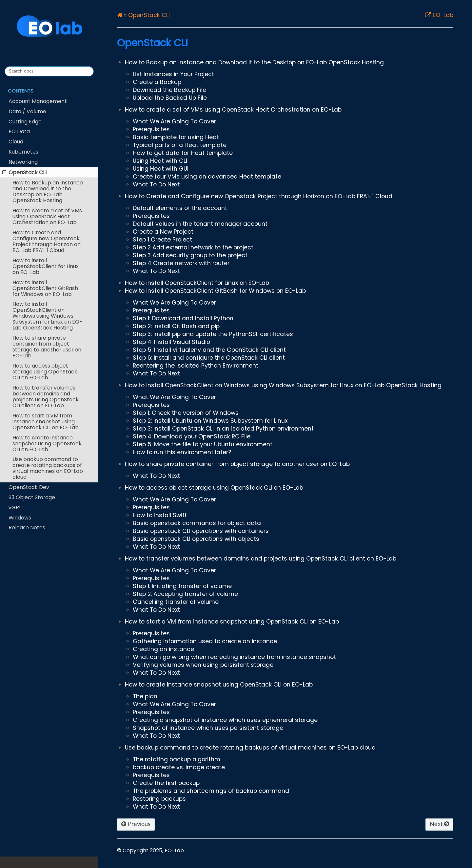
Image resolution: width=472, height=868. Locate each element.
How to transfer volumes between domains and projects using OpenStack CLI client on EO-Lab (46, 397)
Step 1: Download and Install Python (183, 318)
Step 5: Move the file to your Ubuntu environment (203, 444)
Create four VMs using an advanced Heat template (207, 177)
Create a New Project (163, 232)
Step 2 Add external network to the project (193, 247)
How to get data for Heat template (183, 153)
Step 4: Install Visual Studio (171, 342)
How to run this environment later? (182, 452)
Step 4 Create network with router (181, 263)
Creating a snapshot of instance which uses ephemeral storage (225, 720)
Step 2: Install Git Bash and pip (176, 326)
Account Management (38, 101)
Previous (136, 824)
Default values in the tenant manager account (200, 224)
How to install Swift (160, 515)
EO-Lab (442, 15)
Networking (23, 162)
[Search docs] (49, 71)
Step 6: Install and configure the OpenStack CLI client (209, 358)
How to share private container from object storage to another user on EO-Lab (47, 347)
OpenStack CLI (24, 172)
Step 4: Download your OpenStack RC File (192, 436)
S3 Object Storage (32, 497)
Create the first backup (166, 783)
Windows (20, 518)
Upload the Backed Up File (170, 98)
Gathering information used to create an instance (205, 641)
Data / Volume (27, 111)
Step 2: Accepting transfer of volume (185, 594)
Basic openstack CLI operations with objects (196, 539)
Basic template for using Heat (176, 137)
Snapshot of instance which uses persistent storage (208, 728)
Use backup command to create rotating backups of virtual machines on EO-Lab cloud (48, 468)
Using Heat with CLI (160, 161)
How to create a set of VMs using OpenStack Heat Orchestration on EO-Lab (47, 216)
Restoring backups (159, 799)
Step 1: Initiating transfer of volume (182, 586)
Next (439, 824)
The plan (145, 696)
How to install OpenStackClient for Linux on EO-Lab (46, 266)
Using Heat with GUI (161, 169)
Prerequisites (151, 129)
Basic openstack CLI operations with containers (201, 531)
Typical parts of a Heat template (180, 145)
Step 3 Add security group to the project (190, 255)
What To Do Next (156, 184)
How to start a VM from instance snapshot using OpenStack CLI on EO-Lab (46, 422)
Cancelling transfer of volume (176, 602)
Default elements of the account (180, 208)
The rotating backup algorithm (177, 759)
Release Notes (27, 528)
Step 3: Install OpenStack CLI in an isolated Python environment (223, 429)
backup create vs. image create (179, 767)
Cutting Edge (25, 122)
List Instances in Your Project (173, 74)
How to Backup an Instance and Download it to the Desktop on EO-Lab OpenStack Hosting (48, 191)
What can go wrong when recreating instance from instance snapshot (234, 657)
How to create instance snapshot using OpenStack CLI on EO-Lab (47, 444)
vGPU (16, 508)
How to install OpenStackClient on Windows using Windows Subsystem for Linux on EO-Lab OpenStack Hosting (47, 316)
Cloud (16, 142)
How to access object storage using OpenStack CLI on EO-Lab (45, 372)
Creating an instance (163, 649)
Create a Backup (157, 82)
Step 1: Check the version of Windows (186, 413)
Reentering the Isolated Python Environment (196, 366)
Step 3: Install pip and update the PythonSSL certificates (213, 334)
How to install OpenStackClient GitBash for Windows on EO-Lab (45, 288)
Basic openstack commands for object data (197, 523)
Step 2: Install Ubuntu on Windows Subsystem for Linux (210, 421)
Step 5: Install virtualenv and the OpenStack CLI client (209, 350)
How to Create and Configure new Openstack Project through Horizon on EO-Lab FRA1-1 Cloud (47, 241)
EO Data (19, 131)
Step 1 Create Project (162, 240)
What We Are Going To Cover (174, 121)
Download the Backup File (169, 90)
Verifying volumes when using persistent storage (203, 665)
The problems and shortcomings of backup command (211, 791)
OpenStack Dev (29, 487)
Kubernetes (23, 152)
